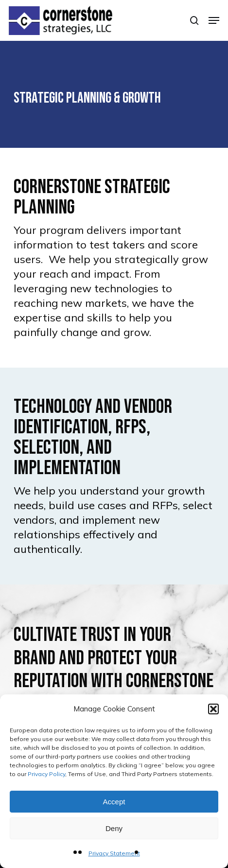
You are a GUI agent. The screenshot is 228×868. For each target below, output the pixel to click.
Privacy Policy (46, 774)
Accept (114, 802)
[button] (213, 709)
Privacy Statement (114, 853)
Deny (114, 828)
